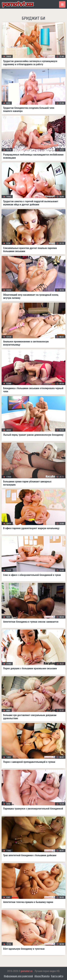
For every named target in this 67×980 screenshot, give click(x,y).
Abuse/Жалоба (42, 976)
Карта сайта (57, 976)
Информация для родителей (18, 976)
